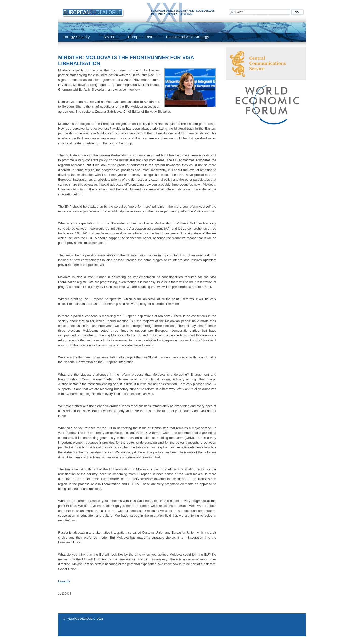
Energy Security (76, 37)
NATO (109, 37)
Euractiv (64, 581)
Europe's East (140, 37)
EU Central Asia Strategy (188, 37)
